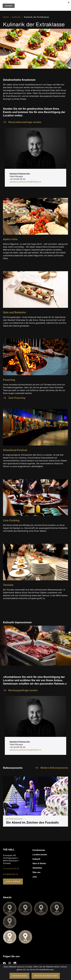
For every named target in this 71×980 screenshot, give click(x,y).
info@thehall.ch (11, 874)
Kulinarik (16, 17)
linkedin (15, 963)
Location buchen (40, 855)
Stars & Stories (39, 863)
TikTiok (20, 963)
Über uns (36, 872)
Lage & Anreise (13, 881)
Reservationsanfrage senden (25, 122)
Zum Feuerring (17, 398)
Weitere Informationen (46, 976)
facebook (4, 963)
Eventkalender (39, 850)
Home (6, 17)
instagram (10, 963)
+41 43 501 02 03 (17, 179)
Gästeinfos (37, 868)
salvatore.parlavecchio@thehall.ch (25, 182)
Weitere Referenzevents (54, 768)
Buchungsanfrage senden (23, 690)
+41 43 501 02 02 (11, 869)
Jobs (35, 877)
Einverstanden (19, 976)
